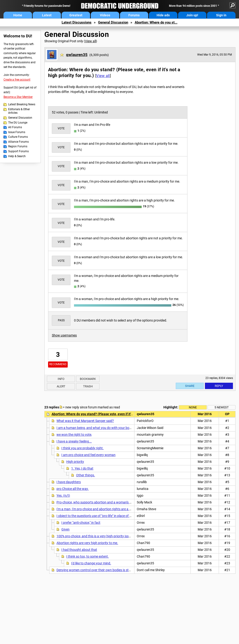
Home (18, 15)
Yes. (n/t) (63, 495)
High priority (75, 462)
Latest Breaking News (22, 104)
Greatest (76, 15)
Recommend (58, 364)
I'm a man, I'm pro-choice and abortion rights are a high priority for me (106, 509)
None (193, 407)
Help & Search (17, 156)
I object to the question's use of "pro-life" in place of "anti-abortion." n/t (106, 516)
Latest (47, 15)
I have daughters (69, 482)
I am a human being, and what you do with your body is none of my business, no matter (119, 428)
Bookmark (88, 379)
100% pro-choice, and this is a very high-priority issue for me (99, 536)
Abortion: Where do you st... (156, 22)
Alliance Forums (18, 142)
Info (61, 379)
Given (65, 529)
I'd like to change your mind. (91, 563)
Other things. (86, 475)
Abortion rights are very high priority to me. (87, 543)
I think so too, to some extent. (88, 556)
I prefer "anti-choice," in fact (81, 523)
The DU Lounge (18, 123)
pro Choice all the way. (73, 489)
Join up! (192, 15)
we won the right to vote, (74, 435)
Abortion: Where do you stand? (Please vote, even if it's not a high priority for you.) (112, 414)
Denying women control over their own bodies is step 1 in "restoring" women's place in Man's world (126, 570)
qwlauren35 (77, 55)
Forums (134, 15)
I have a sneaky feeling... (74, 441)
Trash (88, 386)
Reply (219, 386)
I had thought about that (79, 550)
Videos (105, 15)
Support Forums (18, 151)
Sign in (221, 15)
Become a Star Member (18, 97)
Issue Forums (17, 132)
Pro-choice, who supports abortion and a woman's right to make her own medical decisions (122, 502)
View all (90, 41)
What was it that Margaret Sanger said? (85, 421)
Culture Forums (18, 137)
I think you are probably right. (83, 448)
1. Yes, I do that (82, 468)
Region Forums (18, 146)
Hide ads (163, 15)
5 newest (222, 407)
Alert (61, 386)
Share (190, 386)
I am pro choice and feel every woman (88, 455)
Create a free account (17, 80)
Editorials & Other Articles (19, 111)
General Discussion (113, 22)
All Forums (15, 127)
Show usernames (64, 335)
